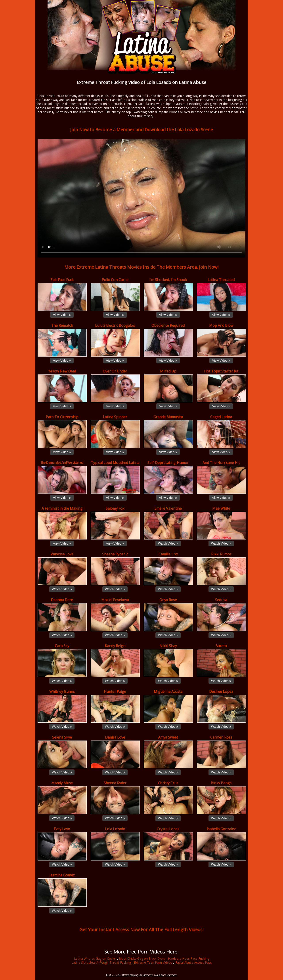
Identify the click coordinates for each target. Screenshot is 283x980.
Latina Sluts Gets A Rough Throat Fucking (101, 962)
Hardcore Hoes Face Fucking (189, 958)
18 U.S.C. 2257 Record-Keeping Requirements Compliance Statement (141, 975)
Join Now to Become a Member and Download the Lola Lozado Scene (141, 130)
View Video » (62, 315)
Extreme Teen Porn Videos (153, 962)
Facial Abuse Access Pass (194, 962)
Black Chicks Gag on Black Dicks (142, 958)
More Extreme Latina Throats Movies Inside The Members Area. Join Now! (141, 267)
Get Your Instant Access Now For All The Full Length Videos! (141, 930)
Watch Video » (168, 543)
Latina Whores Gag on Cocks (95, 958)
